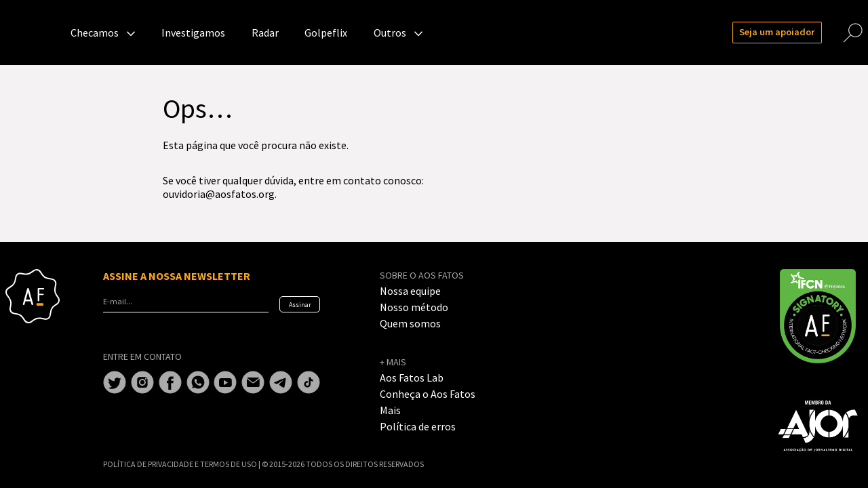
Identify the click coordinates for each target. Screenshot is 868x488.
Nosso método (414, 307)
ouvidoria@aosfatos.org (219, 194)
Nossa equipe (410, 291)
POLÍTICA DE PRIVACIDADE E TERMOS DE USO (181, 464)
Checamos (95, 33)
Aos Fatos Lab (412, 378)
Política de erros (418, 426)
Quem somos (410, 323)
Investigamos (193, 33)
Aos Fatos (33, 33)
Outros (390, 33)
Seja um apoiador (777, 32)
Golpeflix (326, 33)
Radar (265, 33)
